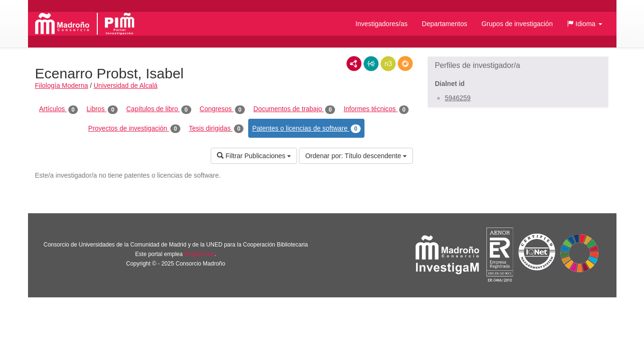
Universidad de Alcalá (126, 85)
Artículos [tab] (58, 109)
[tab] (518, 66)
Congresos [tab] (222, 109)
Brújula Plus (199, 254)
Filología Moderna (62, 85)
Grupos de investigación (517, 24)
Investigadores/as (382, 24)
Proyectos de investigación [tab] (134, 129)
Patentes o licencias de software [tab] (306, 129)
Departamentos (445, 24)
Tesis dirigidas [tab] (216, 129)
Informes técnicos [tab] (376, 109)
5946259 (458, 98)
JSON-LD (371, 64)
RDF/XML (354, 64)
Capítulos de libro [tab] (159, 109)
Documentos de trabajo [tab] (294, 109)
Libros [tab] (102, 109)
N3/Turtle (388, 64)
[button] (585, 24)
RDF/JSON (405, 64)
